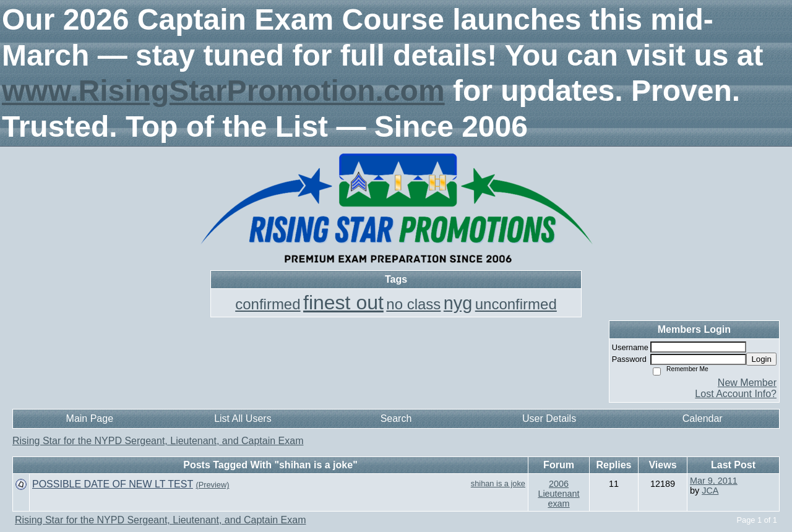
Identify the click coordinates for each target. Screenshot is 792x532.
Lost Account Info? (736, 394)
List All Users (243, 418)
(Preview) (212, 485)
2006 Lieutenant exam (558, 494)
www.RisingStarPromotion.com (223, 91)
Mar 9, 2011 (714, 481)
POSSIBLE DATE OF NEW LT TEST (113, 484)
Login (761, 359)
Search (396, 418)
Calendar (703, 418)
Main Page (90, 418)
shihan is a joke (498, 483)
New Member (747, 383)
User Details (549, 418)
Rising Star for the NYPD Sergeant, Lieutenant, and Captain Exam (158, 441)
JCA (710, 491)
